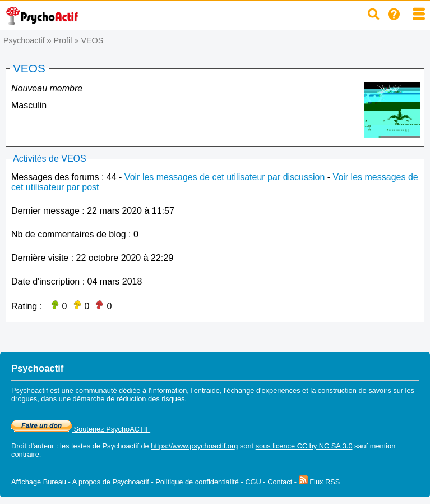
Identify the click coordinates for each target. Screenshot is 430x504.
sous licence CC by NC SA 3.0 (304, 446)
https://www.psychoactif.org (194, 446)
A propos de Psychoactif (111, 482)
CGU (253, 482)
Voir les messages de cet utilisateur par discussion (225, 177)
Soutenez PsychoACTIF (81, 429)
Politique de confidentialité (197, 482)
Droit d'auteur (33, 446)
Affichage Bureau (39, 482)
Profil (63, 40)
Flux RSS (320, 482)
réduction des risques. (152, 399)
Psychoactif (24, 40)
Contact (280, 482)
